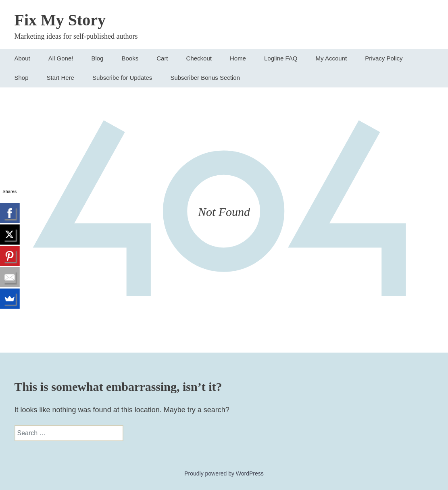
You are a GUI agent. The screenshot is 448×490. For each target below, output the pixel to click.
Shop (22, 78)
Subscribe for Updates (122, 78)
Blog (97, 58)
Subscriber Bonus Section (205, 78)
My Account (331, 58)
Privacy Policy (384, 58)
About (22, 58)
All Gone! (61, 58)
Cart (162, 58)
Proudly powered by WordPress (224, 473)
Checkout (199, 58)
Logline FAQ (281, 58)
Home (238, 58)
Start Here (60, 78)
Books (130, 58)
